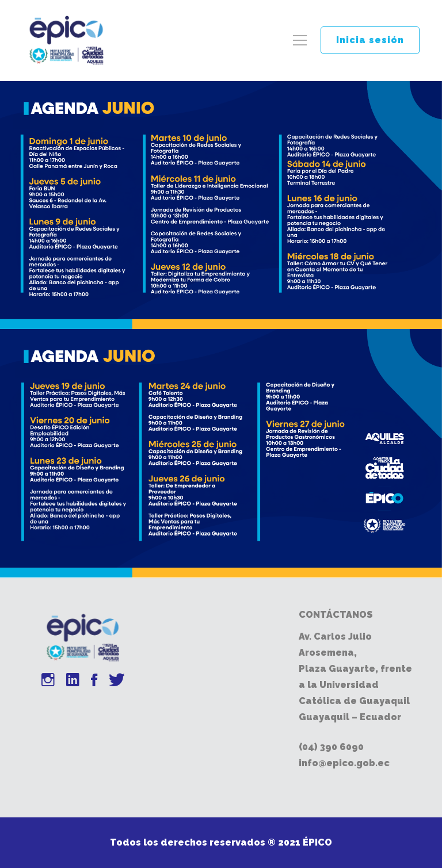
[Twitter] (117, 681)
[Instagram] (48, 681)
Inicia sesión (370, 40)
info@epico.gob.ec (344, 763)
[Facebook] (94, 681)
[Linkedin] (73, 681)
